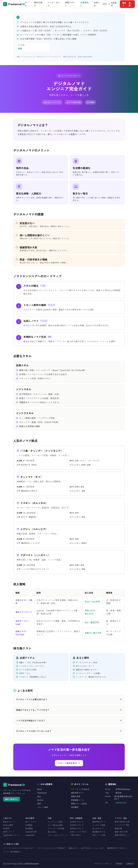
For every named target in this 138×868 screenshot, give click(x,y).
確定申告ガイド (77, 793)
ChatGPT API (31, 832)
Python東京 (8, 825)
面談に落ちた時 (121, 832)
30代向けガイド (77, 825)
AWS (39, 804)
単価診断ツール (77, 800)
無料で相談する (12, 799)
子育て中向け (76, 835)
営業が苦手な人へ (122, 835)
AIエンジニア (31, 822)
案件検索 (112, 4)
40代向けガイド (77, 828)
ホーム (27, 4)
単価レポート (70, 4)
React (40, 789)
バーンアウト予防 (122, 825)
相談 (127, 4)
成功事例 (75, 807)
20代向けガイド (77, 822)
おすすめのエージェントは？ (93, 848)
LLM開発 (29, 825)
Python (40, 800)
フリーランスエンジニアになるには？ (19, 848)
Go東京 (6, 828)
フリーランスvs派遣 (56, 828)
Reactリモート (9, 822)
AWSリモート (9, 832)
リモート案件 (43, 807)
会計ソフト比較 (99, 835)
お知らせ (99, 4)
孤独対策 (118, 828)
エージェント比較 (55, 822)
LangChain (30, 835)
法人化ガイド (98, 828)
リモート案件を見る (69, 763)
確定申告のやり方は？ (116, 848)
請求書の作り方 (99, 832)
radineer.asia (121, 803)
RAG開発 (29, 828)
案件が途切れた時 (122, 822)
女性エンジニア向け (78, 832)
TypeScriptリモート (12, 835)
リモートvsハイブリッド (58, 835)
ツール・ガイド (54, 4)
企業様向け (84, 4)
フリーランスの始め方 (80, 789)
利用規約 (119, 864)
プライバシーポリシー (103, 864)
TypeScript (42, 793)
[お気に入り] (105, 4)
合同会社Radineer (32, 864)
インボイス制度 (99, 825)
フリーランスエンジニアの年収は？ (52, 848)
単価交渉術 (76, 796)
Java (39, 796)
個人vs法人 (52, 832)
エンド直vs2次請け (56, 825)
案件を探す (38, 4)
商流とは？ (73, 848)
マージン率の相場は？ (12, 852)
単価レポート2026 (79, 804)
